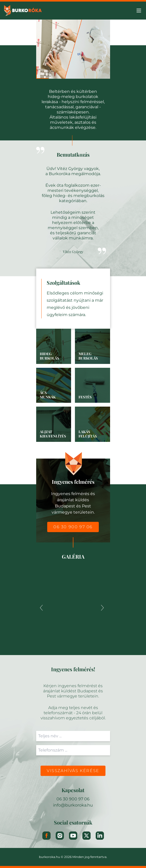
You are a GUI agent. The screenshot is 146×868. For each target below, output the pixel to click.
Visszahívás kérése (73, 771)
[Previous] (41, 608)
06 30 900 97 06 (73, 527)
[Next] (102, 608)
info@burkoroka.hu (73, 805)
